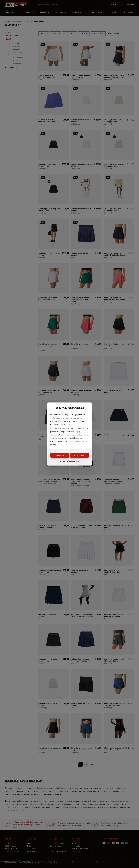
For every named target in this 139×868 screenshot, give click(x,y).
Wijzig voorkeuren (69, 461)
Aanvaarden (79, 455)
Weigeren (60, 455)
